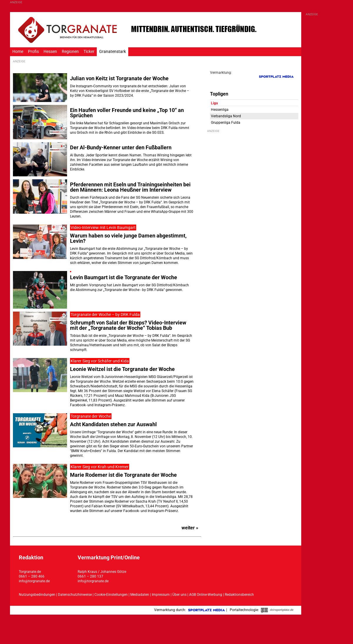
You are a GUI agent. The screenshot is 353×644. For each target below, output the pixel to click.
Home (18, 52)
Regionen (70, 52)
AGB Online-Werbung (206, 595)
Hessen (50, 52)
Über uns (179, 595)
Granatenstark (113, 52)
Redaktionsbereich (239, 595)
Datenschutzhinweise (75, 595)
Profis (33, 52)
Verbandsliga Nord (226, 116)
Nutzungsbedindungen (37, 595)
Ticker (89, 52)
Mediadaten (140, 595)
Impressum (161, 595)
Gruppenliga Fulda (226, 123)
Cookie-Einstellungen (111, 595)
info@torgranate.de (34, 581)
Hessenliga (220, 110)
